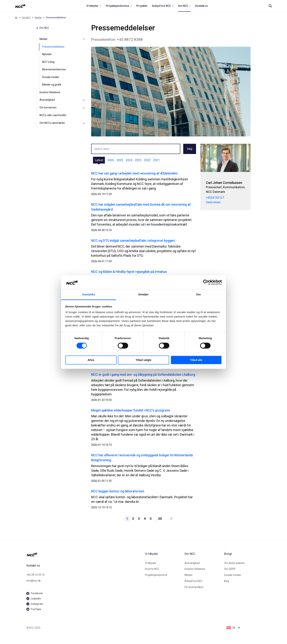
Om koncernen (48, 107)
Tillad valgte (143, 360)
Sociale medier (51, 77)
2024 (129, 160)
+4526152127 (215, 198)
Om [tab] (198, 295)
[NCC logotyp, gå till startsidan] (84, 554)
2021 (156, 160)
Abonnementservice (54, 69)
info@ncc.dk (33, 581)
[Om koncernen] (84, 108)
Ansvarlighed (47, 100)
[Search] (270, 6)
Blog (227, 581)
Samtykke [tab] (89, 295)
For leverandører (194, 587)
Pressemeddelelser (53, 47)
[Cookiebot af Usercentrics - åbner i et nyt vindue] (206, 282)
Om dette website (234, 563)
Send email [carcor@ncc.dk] (213, 202)
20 (160, 519)
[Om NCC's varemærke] (84, 123)
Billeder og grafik (52, 85)
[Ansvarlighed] (84, 100)
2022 (147, 160)
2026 (111, 160)
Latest (99, 160)
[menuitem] (94, 6)
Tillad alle (196, 360)
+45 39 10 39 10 (36, 575)
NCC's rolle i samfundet (53, 115)
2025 (120, 160)
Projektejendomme (156, 575)
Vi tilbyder (151, 563)
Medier (38, 18)
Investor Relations (50, 92)
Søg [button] (190, 149)
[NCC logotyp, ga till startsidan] (20, 6)
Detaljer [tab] (143, 295)
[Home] (16, 18)
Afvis (91, 360)
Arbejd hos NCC (193, 581)
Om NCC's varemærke (52, 123)
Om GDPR (230, 569)
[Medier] (84, 39)
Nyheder (47, 54)
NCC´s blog (48, 62)
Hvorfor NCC (152, 569)
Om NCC (26, 18)
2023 (138, 160)
